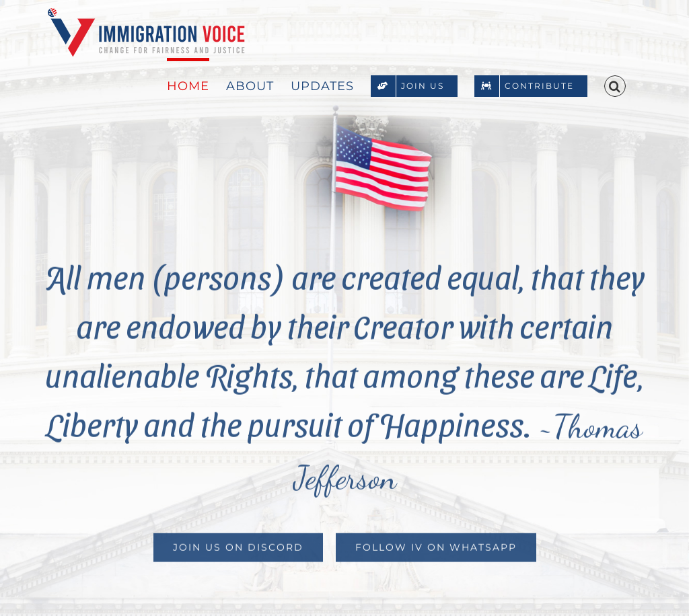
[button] (615, 85)
